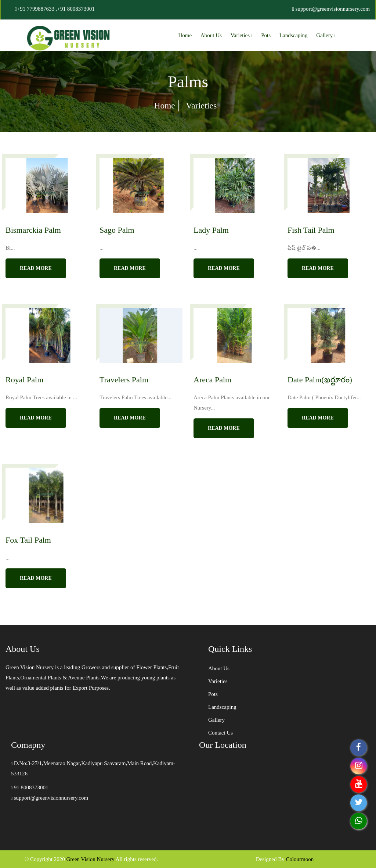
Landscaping (294, 35)
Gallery (326, 35)
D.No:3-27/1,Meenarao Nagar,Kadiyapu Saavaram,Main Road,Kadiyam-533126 (93, 768)
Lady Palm (211, 230)
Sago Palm (117, 230)
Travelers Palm (124, 380)
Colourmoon (300, 859)
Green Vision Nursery (90, 859)
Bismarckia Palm (33, 230)
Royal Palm (24, 380)
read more (36, 268)
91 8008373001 (30, 787)
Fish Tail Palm (311, 230)
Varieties (242, 35)
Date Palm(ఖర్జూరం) (320, 380)
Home (185, 35)
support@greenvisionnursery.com (50, 798)
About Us (211, 35)
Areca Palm (212, 380)
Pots (266, 35)
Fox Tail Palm (28, 540)
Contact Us (220, 733)
